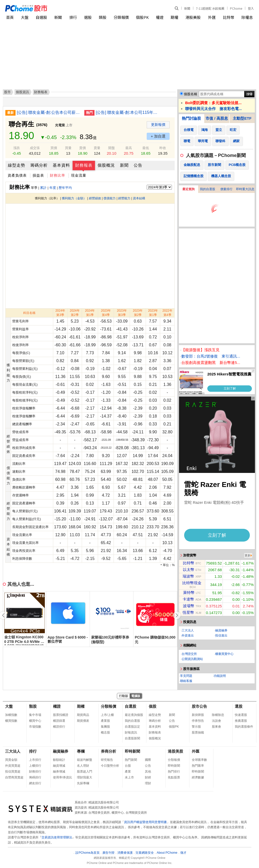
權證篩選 (59, 721)
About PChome (167, 853)
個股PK (142, 17)
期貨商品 (83, 715)
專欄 (81, 751)
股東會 (216, 727)
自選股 (41, 17)
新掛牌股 (198, 715)
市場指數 (35, 727)
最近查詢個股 (134, 715)
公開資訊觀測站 (192, 659)
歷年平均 (65, 188)
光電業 (60, 125)
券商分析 (108, 751)
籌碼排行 (35, 777)
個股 (153, 706)
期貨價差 (83, 721)
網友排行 (35, 783)
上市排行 (35, 760)
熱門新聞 (131, 760)
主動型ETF (242, 118)
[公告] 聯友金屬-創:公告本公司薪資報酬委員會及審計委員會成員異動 (49, 112)
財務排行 (35, 772)
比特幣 (229, 17)
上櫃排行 (35, 766)
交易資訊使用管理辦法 (57, 837)
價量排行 (226, 189)
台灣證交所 (189, 654)
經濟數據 (198, 777)
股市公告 (199, 706)
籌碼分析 (39, 165)
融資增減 (59, 766)
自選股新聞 (132, 738)
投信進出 (221, 635)
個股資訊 (22, 92)
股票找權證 (61, 715)
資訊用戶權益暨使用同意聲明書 (145, 822)
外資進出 (188, 635)
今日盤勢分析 (110, 766)
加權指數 (11, 715)
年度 (53, 188)
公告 (138, 165)
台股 (128, 766)
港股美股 (193, 17)
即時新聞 (132, 751)
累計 (43, 188)
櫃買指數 (11, 721)
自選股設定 (132, 727)
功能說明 (220, 676)
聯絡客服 (186, 681)
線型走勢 (17, 165)
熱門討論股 (191, 118)
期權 (174, 17)
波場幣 (189, 606)
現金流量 (79, 175)
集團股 (105, 727)
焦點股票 (174, 777)
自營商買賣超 (14, 777)
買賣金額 (11, 760)
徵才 (183, 853)
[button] (177, 615)
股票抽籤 (198, 732)
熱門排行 (174, 772)
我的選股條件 (244, 727)
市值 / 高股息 (217, 118)
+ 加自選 (158, 136)
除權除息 (218, 715)
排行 (73, 17)
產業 (128, 772)
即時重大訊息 (245, 189)
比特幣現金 (192, 583)
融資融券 (221, 630)
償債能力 (110, 198)
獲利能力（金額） (74, 198)
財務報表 (84, 165)
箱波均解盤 (85, 760)
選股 (88, 17)
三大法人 (188, 630)
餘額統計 (59, 760)
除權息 (247, 17)
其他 (148, 772)
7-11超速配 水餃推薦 (210, 8)
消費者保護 (125, 853)
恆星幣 (188, 612)
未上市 (129, 777)
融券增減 (59, 772)
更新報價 (158, 125)
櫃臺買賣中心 (224, 654)
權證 (160, 17)
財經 (148, 777)
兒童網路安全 (145, 853)
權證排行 (59, 727)
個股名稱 (190, 94)
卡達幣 (188, 599)
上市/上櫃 (107, 715)
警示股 (196, 727)
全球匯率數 (199, 760)
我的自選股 (208, 189)
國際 (148, 760)
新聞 (187, 8)
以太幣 (189, 570)
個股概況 (106, 165)
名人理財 (83, 766)
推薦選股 (241, 721)
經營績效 (95, 198)
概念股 (105, 732)
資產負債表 (17, 175)
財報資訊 (131, 732)
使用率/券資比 (63, 777)
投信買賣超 (13, 772)
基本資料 (61, 165)
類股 (103, 17)
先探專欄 (83, 783)
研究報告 (107, 760)
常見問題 (186, 676)
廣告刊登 (108, 853)
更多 (248, 555)
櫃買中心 (35, 721)
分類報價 (121, 17)
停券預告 (198, 721)
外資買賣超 (13, 766)
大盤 (25, 17)
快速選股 (241, 715)
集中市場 (35, 715)
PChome (236, 8)
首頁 (10, 17)
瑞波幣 (188, 576)
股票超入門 (85, 772)
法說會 (216, 721)
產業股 (105, 721)
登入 (251, 8)
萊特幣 (189, 592)
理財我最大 (85, 777)
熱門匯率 (198, 766)
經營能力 (124, 198)
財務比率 (58, 175)
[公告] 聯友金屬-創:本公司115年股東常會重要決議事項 (128, 112)
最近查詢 (188, 189)
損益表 (38, 175)
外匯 (212, 17)
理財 (148, 783)
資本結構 (139, 198)
